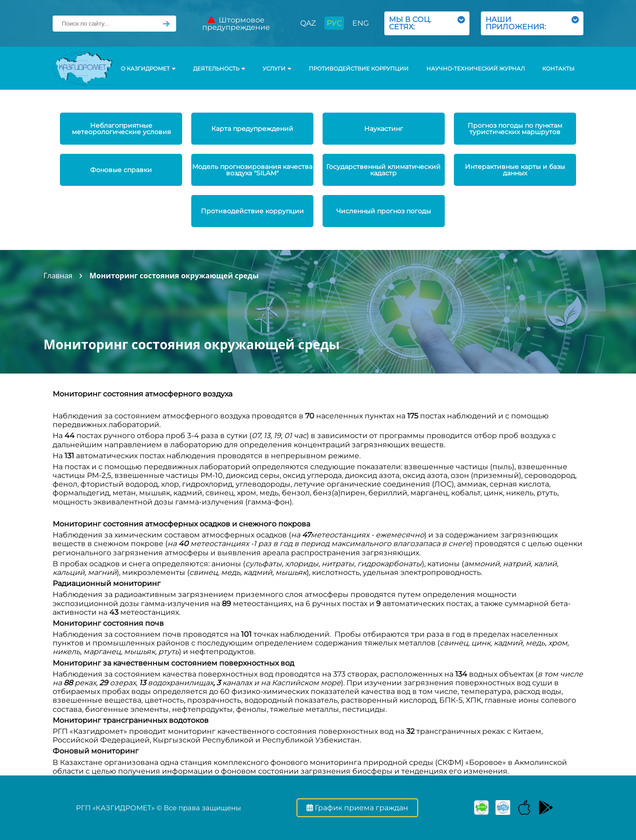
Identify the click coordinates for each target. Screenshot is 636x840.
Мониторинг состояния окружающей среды (174, 276)
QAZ (308, 23)
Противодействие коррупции (359, 69)
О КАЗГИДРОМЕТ (148, 69)
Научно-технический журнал (476, 69)
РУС (334, 23)
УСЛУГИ (277, 69)
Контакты (558, 69)
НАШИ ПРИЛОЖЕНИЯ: (532, 23)
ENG (361, 23)
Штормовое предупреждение (236, 24)
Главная (58, 276)
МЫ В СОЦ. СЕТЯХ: (427, 23)
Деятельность (219, 69)
